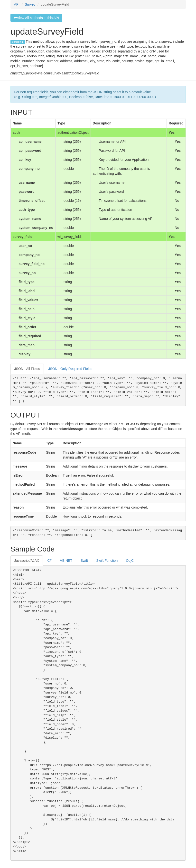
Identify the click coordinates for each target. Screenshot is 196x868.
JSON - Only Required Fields (70, 369)
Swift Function (107, 561)
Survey (30, 4)
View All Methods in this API (36, 18)
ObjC (130, 561)
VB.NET (66, 561)
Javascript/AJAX (27, 561)
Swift (84, 561)
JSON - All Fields (27, 369)
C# (49, 561)
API (17, 4)
